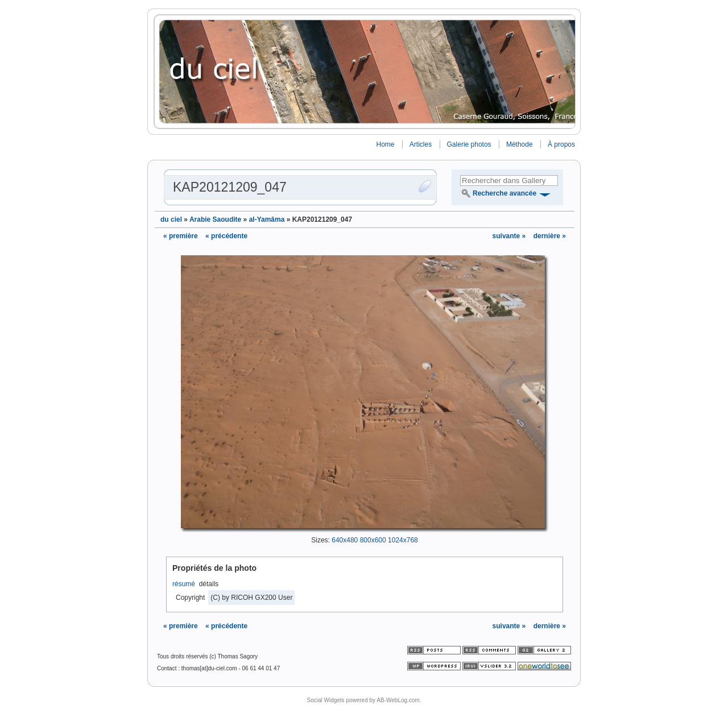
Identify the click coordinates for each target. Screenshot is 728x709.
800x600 (373, 540)
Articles (421, 144)
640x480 (345, 540)
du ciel (171, 219)
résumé (184, 584)
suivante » (510, 236)
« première (181, 236)
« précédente (226, 236)
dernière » (550, 236)
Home (385, 144)
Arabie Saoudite (215, 219)
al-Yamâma (267, 219)
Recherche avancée (504, 193)
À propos (561, 144)
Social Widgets (325, 700)
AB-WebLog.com (398, 700)
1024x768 (403, 540)
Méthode (520, 144)
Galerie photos (469, 144)
